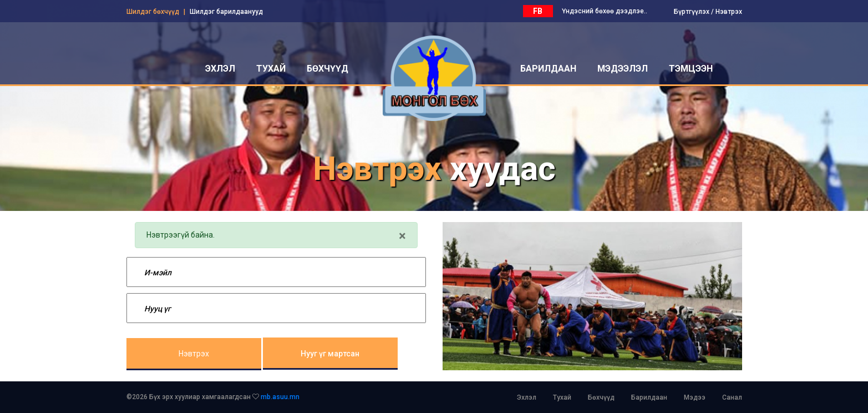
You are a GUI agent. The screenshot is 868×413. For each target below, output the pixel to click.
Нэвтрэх (729, 12)
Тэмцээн (691, 69)
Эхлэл (527, 397)
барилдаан (548, 69)
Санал (732, 397)
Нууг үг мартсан (330, 354)
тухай (271, 69)
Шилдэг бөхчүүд (153, 12)
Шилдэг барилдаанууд (226, 12)
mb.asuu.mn (280, 397)
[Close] (402, 236)
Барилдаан (649, 397)
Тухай (562, 397)
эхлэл (220, 69)
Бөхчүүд (601, 397)
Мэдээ (695, 397)
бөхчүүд (328, 69)
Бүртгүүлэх (692, 12)
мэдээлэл (623, 69)
